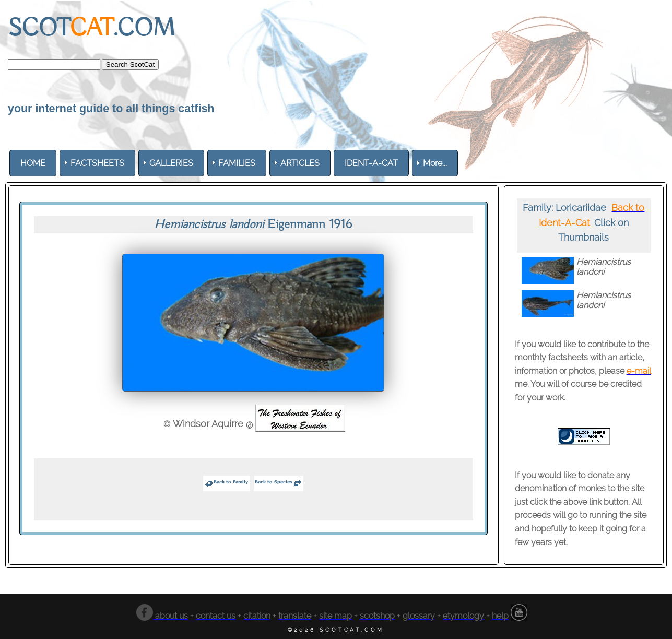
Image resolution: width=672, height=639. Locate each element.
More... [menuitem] (435, 163)
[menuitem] (33, 163)
